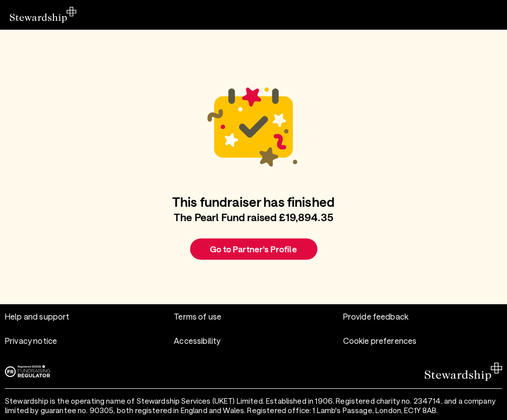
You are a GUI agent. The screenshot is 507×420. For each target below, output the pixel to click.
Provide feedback (376, 316)
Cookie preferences (380, 341)
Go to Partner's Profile (253, 249)
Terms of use (198, 316)
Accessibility (197, 341)
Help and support (37, 316)
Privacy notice (31, 341)
